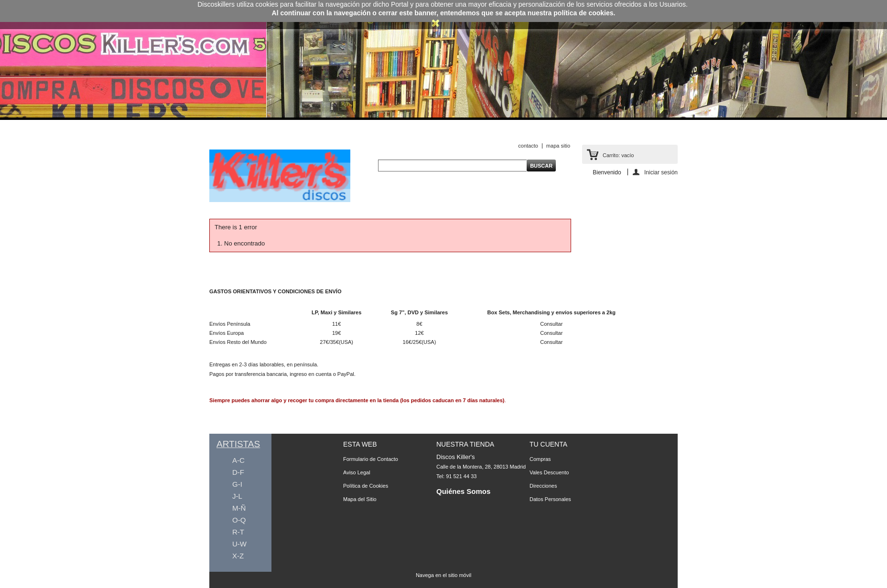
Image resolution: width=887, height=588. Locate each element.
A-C (238, 460)
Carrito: (618, 155)
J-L (237, 496)
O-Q (239, 520)
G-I (237, 484)
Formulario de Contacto (371, 459)
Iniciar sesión (661, 172)
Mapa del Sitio (360, 499)
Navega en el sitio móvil (443, 575)
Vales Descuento (549, 472)
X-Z (238, 556)
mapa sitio (558, 146)
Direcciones (543, 486)
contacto (528, 146)
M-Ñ (239, 508)
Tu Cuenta (548, 444)
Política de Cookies (366, 486)
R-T (238, 532)
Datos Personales (550, 499)
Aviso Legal (357, 472)
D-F (238, 472)
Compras (540, 459)
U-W (239, 544)
